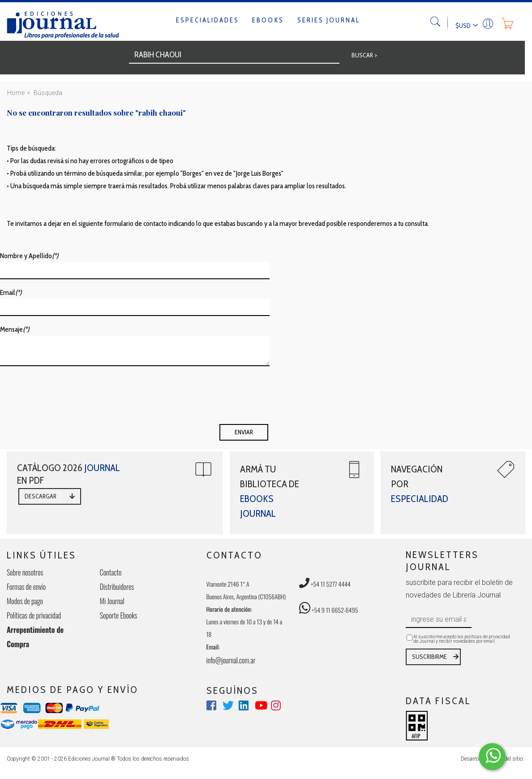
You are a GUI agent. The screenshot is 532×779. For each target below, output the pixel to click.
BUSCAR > (364, 55)
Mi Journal (112, 601)
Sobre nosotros (25, 572)
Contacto (111, 572)
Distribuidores (117, 587)
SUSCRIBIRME (429, 657)
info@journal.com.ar (231, 660)
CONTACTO (234, 555)
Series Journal (329, 20)
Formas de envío (26, 587)
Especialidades (208, 20)
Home (16, 93)
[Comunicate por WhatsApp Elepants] (492, 757)
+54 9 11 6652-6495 (328, 610)
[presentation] (68, 398)
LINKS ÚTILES (41, 555)
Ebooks (268, 20)
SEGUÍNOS (232, 690)
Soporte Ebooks (119, 615)
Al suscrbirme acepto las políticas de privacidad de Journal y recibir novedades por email (462, 639)
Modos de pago (25, 601)
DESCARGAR (41, 496)
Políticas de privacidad (34, 615)
